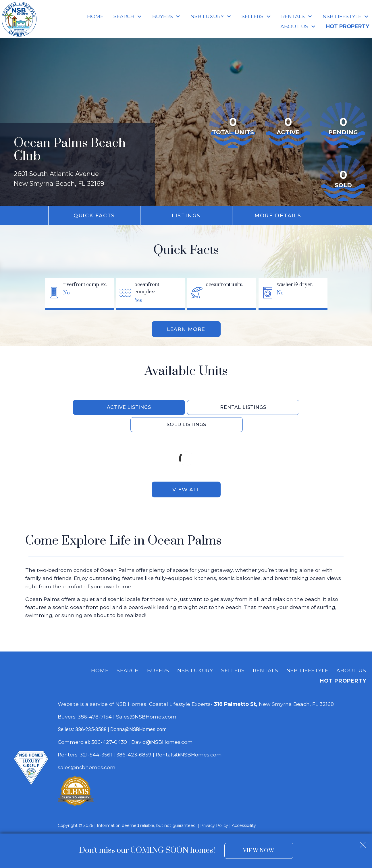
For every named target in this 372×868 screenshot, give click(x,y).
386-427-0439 (109, 725)
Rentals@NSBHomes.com (189, 738)
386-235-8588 (91, 713)
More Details (278, 215)
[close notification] (363, 842)
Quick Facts (94, 215)
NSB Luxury (195, 654)
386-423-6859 (134, 738)
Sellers (233, 654)
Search (128, 654)
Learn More (186, 329)
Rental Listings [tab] (186, 408)
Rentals (265, 654)
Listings (186, 215)
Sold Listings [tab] (273, 408)
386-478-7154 (95, 700)
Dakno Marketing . (140, 820)
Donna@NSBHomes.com (138, 713)
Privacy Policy (214, 809)
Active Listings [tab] (101, 408)
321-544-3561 (96, 738)
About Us (351, 654)
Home (95, 16)
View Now (259, 851)
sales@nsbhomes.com (87, 751)
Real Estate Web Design (85, 820)
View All (186, 473)
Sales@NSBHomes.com (146, 700)
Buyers (158, 654)
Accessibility (244, 809)
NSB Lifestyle (307, 654)
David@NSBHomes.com (162, 725)
